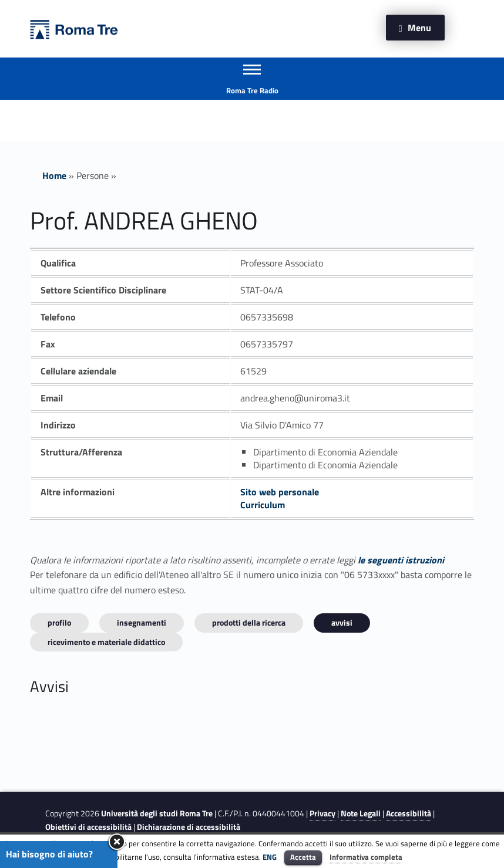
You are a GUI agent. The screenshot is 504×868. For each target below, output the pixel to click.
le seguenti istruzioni (401, 560)
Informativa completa (366, 857)
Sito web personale (280, 492)
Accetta (303, 857)
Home (54, 175)
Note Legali (361, 813)
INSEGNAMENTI (142, 622)
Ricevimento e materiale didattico (106, 642)
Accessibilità (409, 813)
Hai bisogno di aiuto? (49, 854)
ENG (270, 857)
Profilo (59, 622)
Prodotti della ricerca (249, 622)
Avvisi (342, 622)
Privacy (322, 813)
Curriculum (263, 505)
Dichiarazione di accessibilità (189, 827)
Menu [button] (419, 28)
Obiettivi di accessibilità (88, 827)
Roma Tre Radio (252, 90)
